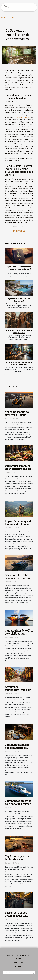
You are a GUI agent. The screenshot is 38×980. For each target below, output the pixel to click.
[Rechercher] (19, 973)
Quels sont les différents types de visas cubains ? (19, 268)
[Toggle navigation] (6, 7)
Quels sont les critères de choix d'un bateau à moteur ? (18, 578)
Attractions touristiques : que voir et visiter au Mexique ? (18, 690)
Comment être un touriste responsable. (19, 332)
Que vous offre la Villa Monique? (19, 300)
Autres (11, 17)
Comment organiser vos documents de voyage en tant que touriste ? (17, 749)
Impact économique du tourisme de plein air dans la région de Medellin (19, 526)
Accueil (4, 17)
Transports (18, 962)
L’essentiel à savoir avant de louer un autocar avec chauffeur (19, 916)
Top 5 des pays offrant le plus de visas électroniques (18, 859)
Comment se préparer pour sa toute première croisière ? (18, 804)
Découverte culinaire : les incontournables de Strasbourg (18, 469)
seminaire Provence (23, 117)
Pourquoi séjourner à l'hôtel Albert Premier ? (19, 364)
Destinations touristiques (18, 955)
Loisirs (18, 959)
